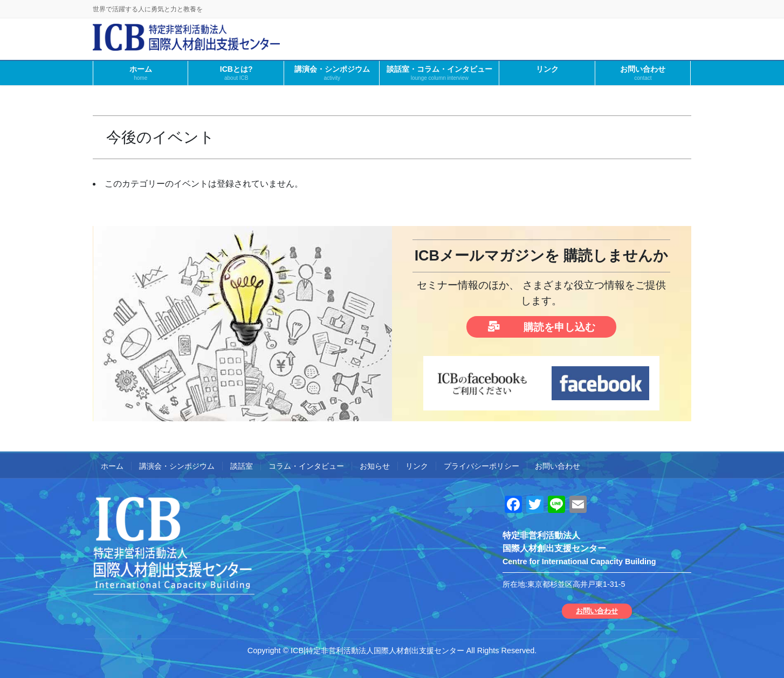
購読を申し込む (542, 327)
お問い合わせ (558, 466)
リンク (417, 466)
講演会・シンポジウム (177, 466)
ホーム (112, 466)
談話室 (242, 466)
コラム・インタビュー (306, 466)
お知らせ (375, 466)
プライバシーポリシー (482, 466)
